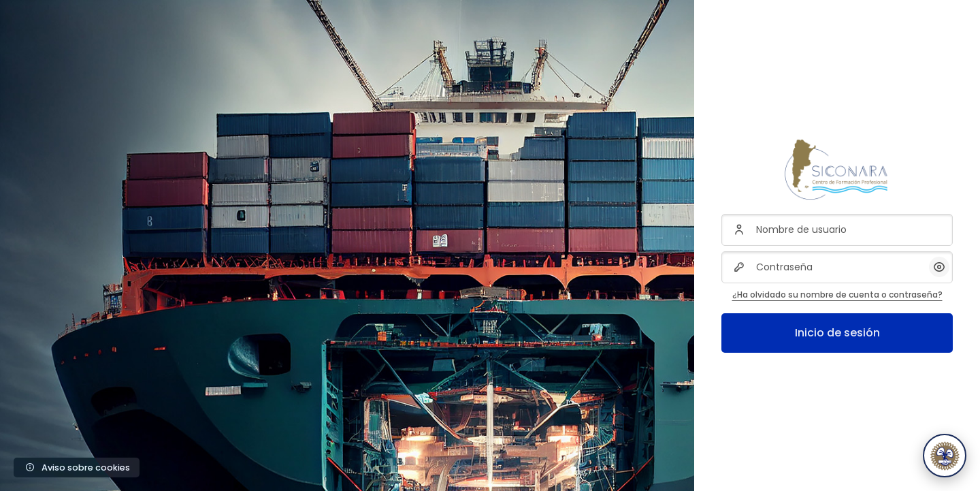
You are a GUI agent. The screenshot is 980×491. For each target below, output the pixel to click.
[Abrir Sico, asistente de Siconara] (945, 456)
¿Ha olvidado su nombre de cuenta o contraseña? (837, 295)
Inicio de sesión (837, 333)
